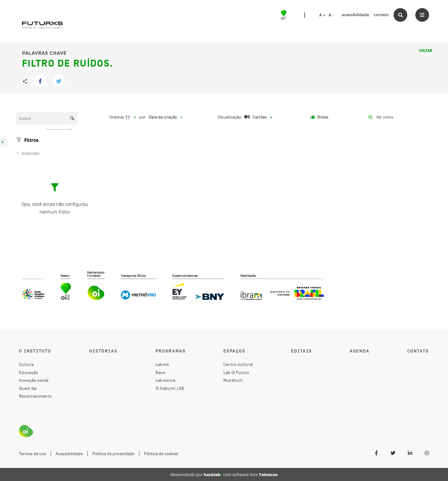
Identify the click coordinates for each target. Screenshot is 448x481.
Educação (28, 372)
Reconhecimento (35, 396)
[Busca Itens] (47, 118)
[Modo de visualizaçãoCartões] (257, 117)
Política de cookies (161, 454)
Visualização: (230, 117)
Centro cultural (238, 364)
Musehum (233, 380)
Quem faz (28, 388)
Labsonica (166, 380)
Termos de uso (33, 454)
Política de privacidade (113, 454)
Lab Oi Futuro (236, 372)
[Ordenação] (166, 117)
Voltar (425, 51)
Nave (160, 372)
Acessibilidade (69, 454)
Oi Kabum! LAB (170, 388)
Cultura (26, 364)
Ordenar (117, 117)
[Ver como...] (382, 117)
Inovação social (34, 380)
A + (322, 15)
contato (381, 15)
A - (331, 15)
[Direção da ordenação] (132, 117)
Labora (162, 364)
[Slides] (320, 117)
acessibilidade (355, 15)
